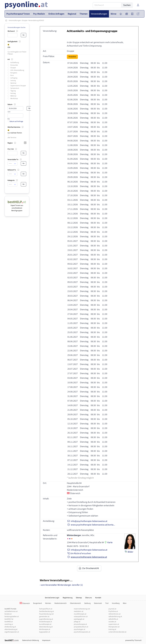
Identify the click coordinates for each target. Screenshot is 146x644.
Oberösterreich (75, 603)
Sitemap (79, 598)
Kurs (12, 75)
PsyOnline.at (113, 611)
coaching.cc (9, 624)
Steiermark (98, 603)
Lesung (13, 81)
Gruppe (25, 20)
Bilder (129, 552)
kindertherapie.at (46, 622)
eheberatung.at (10, 627)
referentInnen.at (114, 614)
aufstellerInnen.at (11, 611)
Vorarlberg (116, 603)
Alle (9, 47)
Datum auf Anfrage (15, 121)
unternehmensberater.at (117, 632)
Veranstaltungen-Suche (16, 27)
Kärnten (48, 603)
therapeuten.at (114, 627)
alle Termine (12, 138)
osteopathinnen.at (81, 617)
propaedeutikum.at (81, 627)
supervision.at (114, 624)
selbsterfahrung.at (115, 617)
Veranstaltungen (15, 20)
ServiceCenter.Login (52, 598)
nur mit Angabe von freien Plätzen (17, 53)
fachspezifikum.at (46, 609)
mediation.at (79, 611)
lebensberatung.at (46, 627)
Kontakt (98, 598)
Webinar (13, 96)
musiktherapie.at (80, 614)
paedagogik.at (79, 619)
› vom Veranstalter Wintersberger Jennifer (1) (61, 585)
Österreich (25, 603)
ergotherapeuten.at (12, 632)
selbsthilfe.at (113, 619)
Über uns (89, 598)
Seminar (13, 83)
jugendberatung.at (46, 619)
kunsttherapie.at (45, 624)
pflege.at (77, 622)
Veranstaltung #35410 (36, 20)
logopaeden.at (45, 632)
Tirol (107, 603)
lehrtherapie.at (45, 629)
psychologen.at (79, 629)
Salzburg (87, 603)
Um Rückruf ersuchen (79, 553)
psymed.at (112, 609)
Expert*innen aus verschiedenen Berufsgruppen (17, 207)
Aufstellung (15, 63)
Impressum (46, 640)
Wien (125, 603)
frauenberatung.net (46, 614)
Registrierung (68, 598)
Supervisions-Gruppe (18, 86)
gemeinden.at (44, 617)
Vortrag (13, 93)
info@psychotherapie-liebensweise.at (87, 521)
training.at (112, 629)
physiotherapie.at (80, 624)
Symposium (15, 88)
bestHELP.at (9, 619)
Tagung (13, 91)
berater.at (8, 614)
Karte (108, 542)
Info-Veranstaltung (17, 70)
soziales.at (112, 622)
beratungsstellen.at (12, 617)
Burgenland (37, 603)
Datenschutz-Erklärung (31, 640)
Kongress (14, 73)
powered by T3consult (133, 640)
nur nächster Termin (15, 133)
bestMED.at (9, 622)
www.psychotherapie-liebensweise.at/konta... (91, 525)
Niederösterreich (61, 603)
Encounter (14, 65)
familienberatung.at (46, 611)
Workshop (14, 98)
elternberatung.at (11, 629)
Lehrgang (14, 78)
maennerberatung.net (82, 609)
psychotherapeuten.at (82, 632)
